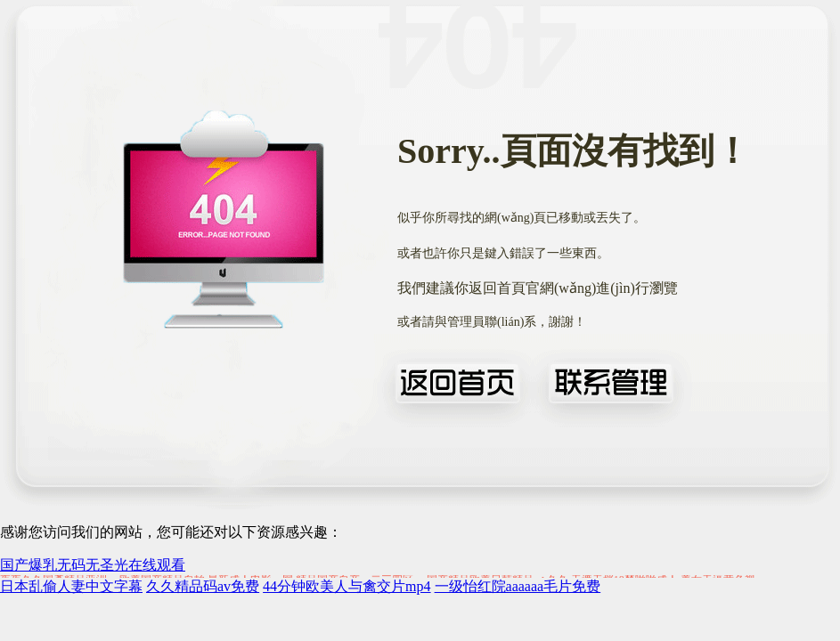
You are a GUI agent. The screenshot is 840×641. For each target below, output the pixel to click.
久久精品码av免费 (203, 586)
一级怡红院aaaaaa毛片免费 (518, 586)
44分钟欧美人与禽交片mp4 (347, 586)
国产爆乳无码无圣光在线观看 (93, 565)
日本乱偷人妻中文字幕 (71, 586)
